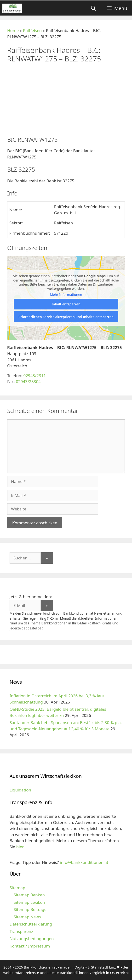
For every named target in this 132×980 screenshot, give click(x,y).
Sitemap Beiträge (30, 909)
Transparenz (21, 931)
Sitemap (17, 888)
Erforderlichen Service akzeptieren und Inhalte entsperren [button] (66, 317)
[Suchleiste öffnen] (93, 8)
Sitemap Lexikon (29, 902)
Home (13, 30)
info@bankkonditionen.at (84, 862)
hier (20, 847)
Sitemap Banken (29, 895)
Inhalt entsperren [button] (66, 304)
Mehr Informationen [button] (66, 295)
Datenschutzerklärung (31, 924)
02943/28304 (28, 382)
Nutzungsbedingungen (32, 939)
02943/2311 (34, 376)
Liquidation (20, 790)
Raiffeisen (32, 30)
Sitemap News (27, 917)
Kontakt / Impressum (30, 946)
